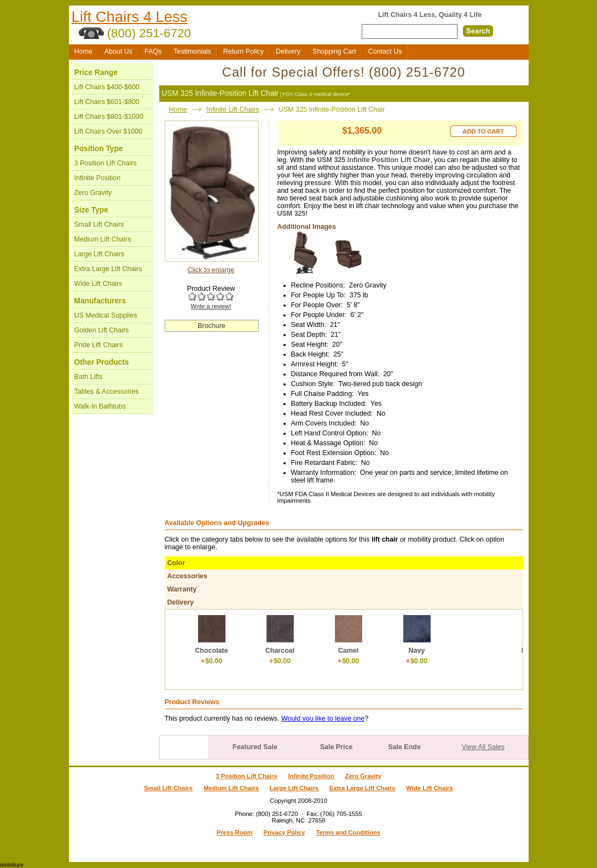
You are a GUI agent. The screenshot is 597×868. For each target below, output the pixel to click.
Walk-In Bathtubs (100, 406)
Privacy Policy (284, 832)
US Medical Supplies (106, 315)
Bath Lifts (89, 377)
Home (83, 51)
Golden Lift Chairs (102, 330)
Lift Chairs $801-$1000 (109, 117)
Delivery (288, 51)
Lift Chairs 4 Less (130, 17)
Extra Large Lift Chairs (108, 269)
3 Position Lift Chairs (106, 163)
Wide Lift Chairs (98, 284)
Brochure (211, 326)
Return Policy (244, 51)
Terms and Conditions (348, 832)
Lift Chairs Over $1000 (109, 131)
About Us (118, 51)
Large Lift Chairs (99, 254)
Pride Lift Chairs (99, 345)
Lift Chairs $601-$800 (107, 102)
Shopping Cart (334, 51)
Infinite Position (98, 178)
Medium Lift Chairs (103, 239)
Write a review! (211, 306)
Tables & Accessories (107, 392)
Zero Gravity (93, 193)
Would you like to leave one (323, 718)
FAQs (153, 51)
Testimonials (192, 51)
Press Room (234, 832)
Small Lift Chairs (99, 225)
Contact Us (385, 51)
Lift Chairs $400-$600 (107, 87)
